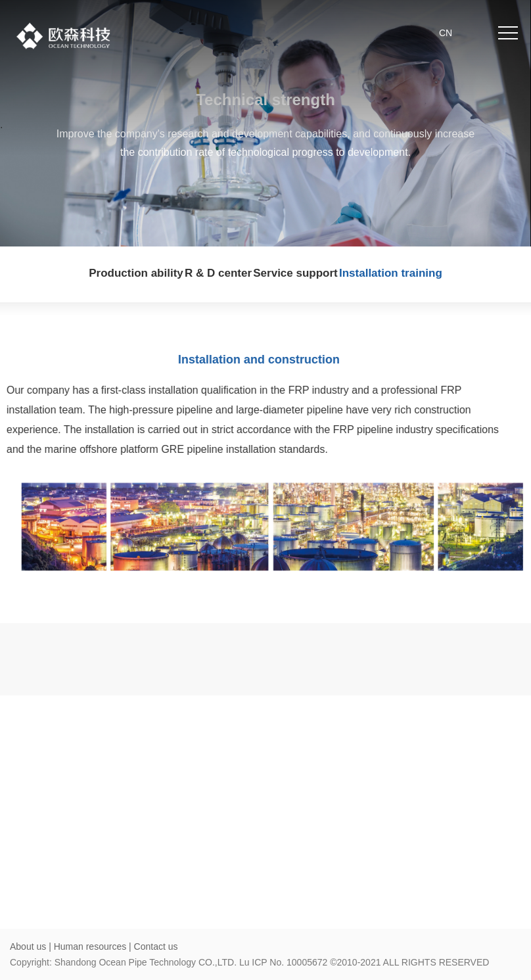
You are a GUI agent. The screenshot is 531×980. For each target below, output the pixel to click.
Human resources (91, 946)
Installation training (391, 273)
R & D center (218, 273)
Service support (295, 273)
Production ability (136, 273)
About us (28, 946)
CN (446, 33)
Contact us (156, 946)
